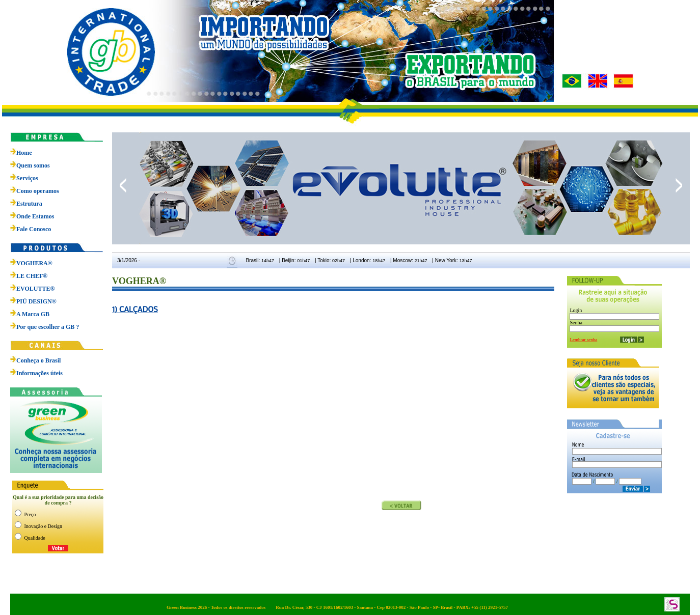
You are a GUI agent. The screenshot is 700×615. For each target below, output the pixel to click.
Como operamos (38, 191)
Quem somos (33, 165)
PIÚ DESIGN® (33, 301)
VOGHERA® (31, 263)
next (679, 185)
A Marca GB (30, 314)
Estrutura (29, 204)
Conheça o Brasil (38, 360)
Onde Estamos (35, 216)
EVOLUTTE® (32, 289)
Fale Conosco (34, 229)
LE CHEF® (29, 276)
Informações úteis (39, 373)
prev (123, 185)
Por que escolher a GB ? (45, 327)
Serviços (27, 178)
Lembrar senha (583, 340)
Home (24, 153)
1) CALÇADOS (135, 309)
